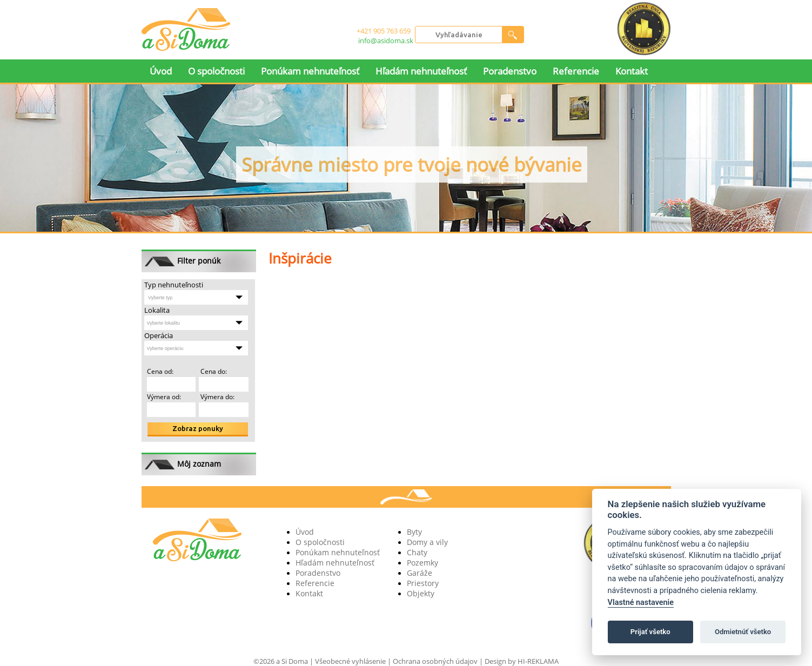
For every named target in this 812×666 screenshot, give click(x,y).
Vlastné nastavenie (641, 603)
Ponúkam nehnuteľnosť (310, 71)
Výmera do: (217, 397)
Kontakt (632, 71)
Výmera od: (164, 397)
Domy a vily (427, 542)
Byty (414, 532)
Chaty (417, 552)
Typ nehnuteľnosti (174, 285)
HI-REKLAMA (538, 661)
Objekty (421, 593)
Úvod (161, 71)
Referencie (576, 71)
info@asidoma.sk (386, 41)
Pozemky (422, 563)
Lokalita (157, 310)
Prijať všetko (650, 632)
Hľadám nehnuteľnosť (421, 71)
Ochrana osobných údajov (435, 661)
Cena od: (160, 371)
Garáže (420, 573)
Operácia (159, 335)
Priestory (423, 583)
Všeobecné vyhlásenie (350, 661)
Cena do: (213, 371)
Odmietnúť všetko (743, 632)
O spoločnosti (216, 71)
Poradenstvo (510, 71)
